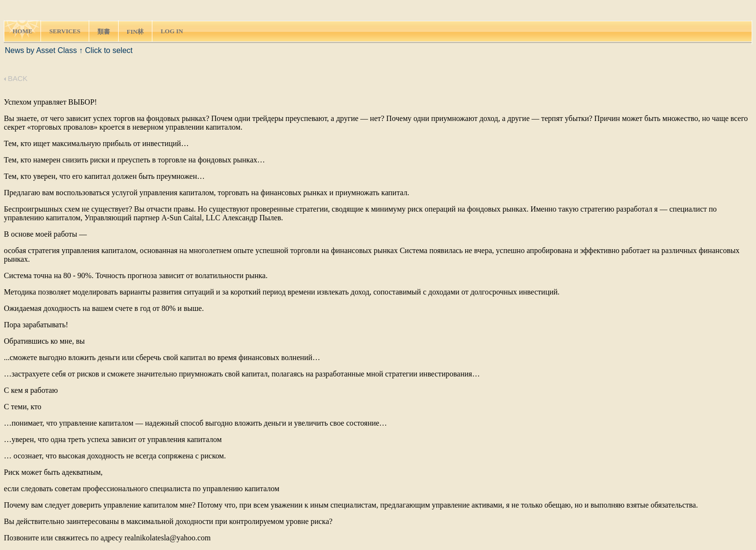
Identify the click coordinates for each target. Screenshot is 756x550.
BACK (16, 78)
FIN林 (135, 32)
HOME (22, 31)
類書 (104, 32)
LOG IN (172, 31)
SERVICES (65, 31)
